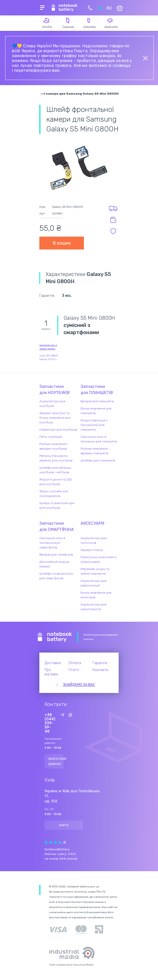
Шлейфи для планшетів (98, 460)
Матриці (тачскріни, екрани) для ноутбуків (56, 458)
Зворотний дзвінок (56, 761)
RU (109, 8)
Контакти (100, 670)
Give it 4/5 (60, 842)
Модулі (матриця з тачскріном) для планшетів (94, 425)
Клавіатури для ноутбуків (58, 430)
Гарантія (100, 663)
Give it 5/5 (65, 842)
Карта (64, 825)
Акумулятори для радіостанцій (94, 583)
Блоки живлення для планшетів (96, 411)
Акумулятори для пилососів (94, 540)
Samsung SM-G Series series (48, 347)
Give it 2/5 (51, 842)
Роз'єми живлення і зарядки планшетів (95, 451)
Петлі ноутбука (51, 437)
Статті (74, 670)
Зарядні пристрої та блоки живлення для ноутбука (55, 418)
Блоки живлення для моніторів (96, 595)
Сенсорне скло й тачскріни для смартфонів (52, 543)
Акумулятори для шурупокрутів (94, 607)
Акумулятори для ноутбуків (52, 404)
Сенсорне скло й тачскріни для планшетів (99, 439)
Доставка (53, 663)
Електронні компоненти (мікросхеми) (99, 559)
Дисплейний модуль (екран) (54, 564)
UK (100, 8)
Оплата (75, 663)
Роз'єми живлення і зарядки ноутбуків (54, 446)
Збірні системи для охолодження (54, 494)
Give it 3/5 (55, 842)
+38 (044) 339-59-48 (50, 723)
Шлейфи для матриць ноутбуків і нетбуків (55, 470)
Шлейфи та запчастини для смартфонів (56, 576)
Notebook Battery (55, 637)
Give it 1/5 (46, 842)
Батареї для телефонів (56, 555)
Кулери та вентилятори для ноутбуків (57, 505)
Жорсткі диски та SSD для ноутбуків (56, 482)
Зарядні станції (92, 550)
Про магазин (51, 672)
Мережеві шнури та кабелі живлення (95, 571)
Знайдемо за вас (79, 685)
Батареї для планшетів (97, 401)
